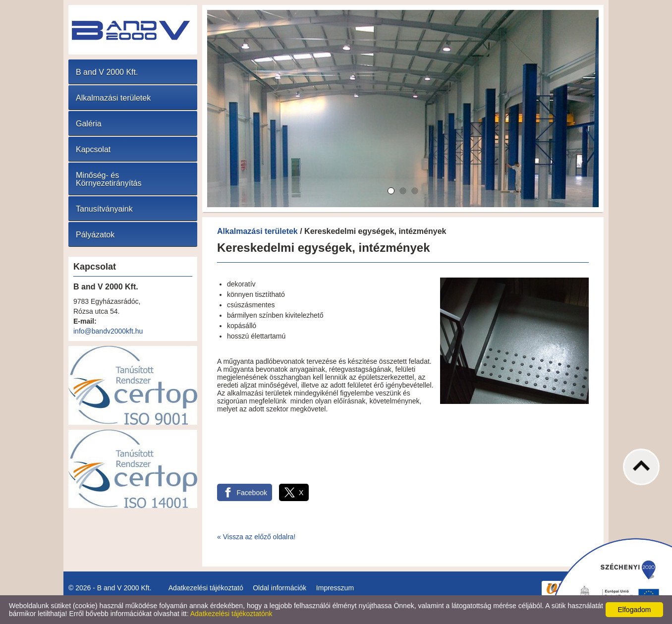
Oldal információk (280, 588)
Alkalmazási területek (113, 98)
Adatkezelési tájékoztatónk (231, 614)
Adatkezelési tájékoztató (206, 588)
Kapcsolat (93, 149)
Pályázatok (95, 235)
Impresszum (335, 588)
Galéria (89, 124)
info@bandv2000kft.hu (108, 331)
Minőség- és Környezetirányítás (109, 179)
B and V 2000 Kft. (107, 72)
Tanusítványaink (104, 209)
